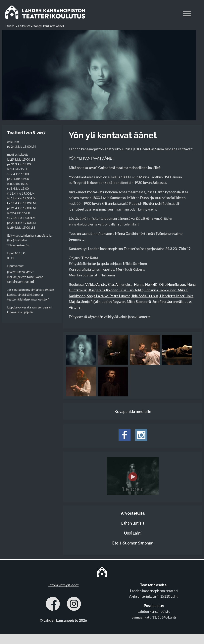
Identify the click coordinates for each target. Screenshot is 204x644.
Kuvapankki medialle (133, 411)
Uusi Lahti (133, 533)
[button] (187, 14)
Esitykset (24, 26)
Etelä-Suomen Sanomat (133, 543)
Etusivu (10, 26)
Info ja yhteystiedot (63, 585)
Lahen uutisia (133, 523)
